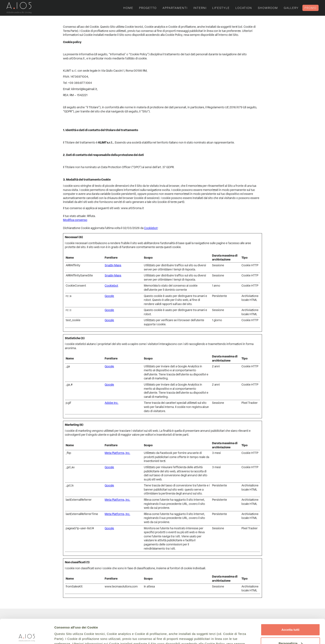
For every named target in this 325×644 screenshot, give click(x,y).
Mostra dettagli (65, 636)
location (244, 8)
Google (109, 296)
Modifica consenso (75, 220)
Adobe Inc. (112, 403)
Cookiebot (151, 228)
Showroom (268, 8)
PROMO (310, 8)
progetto (148, 8)
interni (200, 8)
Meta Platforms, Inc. (117, 453)
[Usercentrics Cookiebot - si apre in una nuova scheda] (27, 636)
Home (128, 8)
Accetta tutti (290, 605)
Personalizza (290, 619)
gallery (291, 8)
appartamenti (175, 8)
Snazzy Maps (113, 265)
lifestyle (221, 8)
